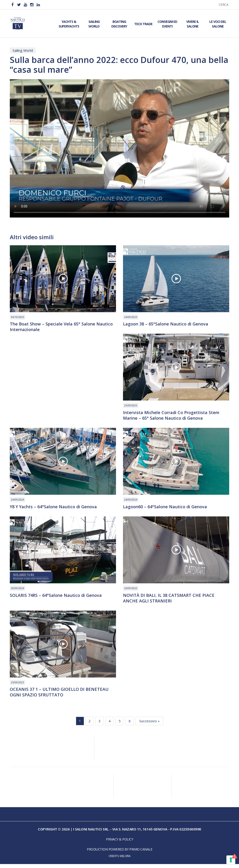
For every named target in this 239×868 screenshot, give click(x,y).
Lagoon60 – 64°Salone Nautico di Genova (169, 508)
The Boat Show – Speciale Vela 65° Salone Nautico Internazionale (56, 327)
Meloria (125, 860)
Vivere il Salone (193, 24)
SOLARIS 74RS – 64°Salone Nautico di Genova (60, 598)
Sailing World (94, 24)
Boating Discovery (119, 24)
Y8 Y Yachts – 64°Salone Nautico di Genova (58, 508)
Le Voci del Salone (218, 24)
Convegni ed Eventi (167, 24)
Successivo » (149, 725)
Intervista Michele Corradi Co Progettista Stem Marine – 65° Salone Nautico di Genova (173, 416)
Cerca (224, 5)
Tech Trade (143, 24)
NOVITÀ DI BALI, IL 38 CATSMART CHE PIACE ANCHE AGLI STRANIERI (172, 601)
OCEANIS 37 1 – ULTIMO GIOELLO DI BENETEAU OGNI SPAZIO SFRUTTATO (63, 696)
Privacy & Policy (119, 843)
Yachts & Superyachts (69, 24)
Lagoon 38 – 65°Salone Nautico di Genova (170, 324)
